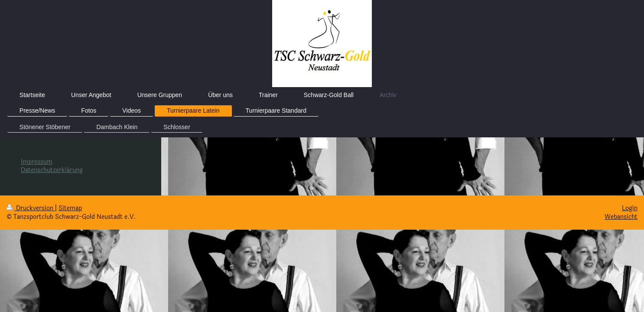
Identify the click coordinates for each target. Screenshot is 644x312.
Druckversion (31, 208)
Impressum (37, 162)
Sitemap (70, 208)
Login (630, 208)
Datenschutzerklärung (52, 170)
